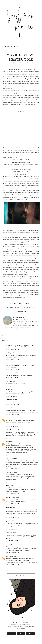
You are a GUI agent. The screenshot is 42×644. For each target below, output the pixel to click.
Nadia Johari (9, 472)
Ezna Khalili (9, 408)
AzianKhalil (9, 381)
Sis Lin (8, 544)
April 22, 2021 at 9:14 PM (12, 414)
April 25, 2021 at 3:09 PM (13, 529)
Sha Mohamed (10, 400)
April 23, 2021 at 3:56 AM (13, 455)
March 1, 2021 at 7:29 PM (13, 359)
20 (29, 63)
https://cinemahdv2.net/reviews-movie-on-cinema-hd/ (21, 562)
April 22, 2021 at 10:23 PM (13, 426)
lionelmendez (10, 556)
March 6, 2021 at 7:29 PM (13, 386)
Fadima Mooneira (11, 430)
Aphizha (8, 343)
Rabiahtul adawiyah (11, 373)
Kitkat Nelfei (9, 533)
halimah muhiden (11, 497)
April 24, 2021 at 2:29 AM (12, 494)
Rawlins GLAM (10, 459)
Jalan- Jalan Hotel (11, 418)
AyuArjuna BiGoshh (11, 521)
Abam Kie (8, 363)
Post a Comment (9, 568)
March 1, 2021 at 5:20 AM (13, 349)
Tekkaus (8, 486)
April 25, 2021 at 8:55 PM (13, 553)
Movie (16, 63)
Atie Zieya (9, 353)
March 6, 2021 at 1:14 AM (12, 378)
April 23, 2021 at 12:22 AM (13, 438)
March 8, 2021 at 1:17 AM (12, 396)
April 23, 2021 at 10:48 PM (13, 482)
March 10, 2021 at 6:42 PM (13, 404)
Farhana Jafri (10, 390)
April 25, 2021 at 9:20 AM (12, 517)
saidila (8, 442)
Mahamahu (9, 507)
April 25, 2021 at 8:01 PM (12, 541)
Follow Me (21, 629)
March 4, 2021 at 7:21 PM (13, 369)
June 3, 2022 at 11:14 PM (12, 564)
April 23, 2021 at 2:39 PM (13, 468)
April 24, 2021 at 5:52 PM (12, 504)
